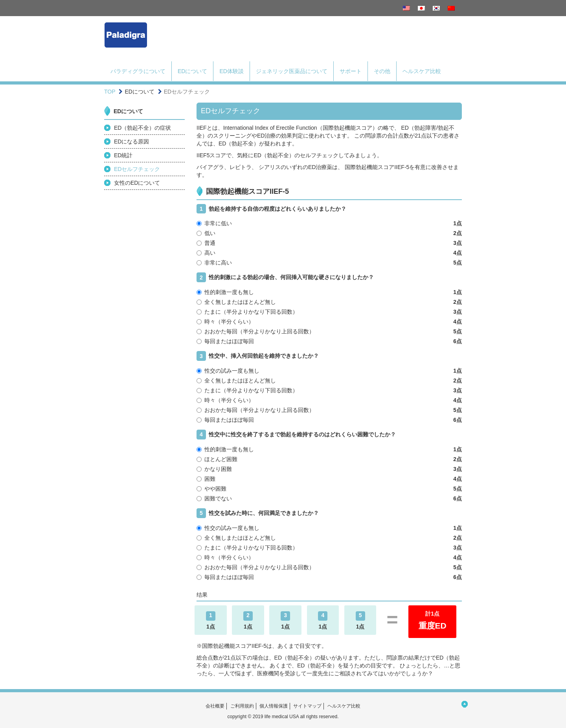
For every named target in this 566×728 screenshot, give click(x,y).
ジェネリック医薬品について (292, 71)
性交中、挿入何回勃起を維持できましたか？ (258, 356)
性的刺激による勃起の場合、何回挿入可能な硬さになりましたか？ (285, 277)
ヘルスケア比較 (422, 71)
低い (329, 233)
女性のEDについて (137, 183)
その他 (382, 71)
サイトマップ (307, 706)
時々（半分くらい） (329, 322)
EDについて (192, 71)
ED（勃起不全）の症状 (142, 128)
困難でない (329, 498)
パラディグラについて (138, 71)
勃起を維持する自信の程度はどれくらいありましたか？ (271, 209)
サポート (351, 71)
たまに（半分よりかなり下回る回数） (329, 312)
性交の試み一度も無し (329, 371)
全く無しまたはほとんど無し (329, 302)
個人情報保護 (274, 706)
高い (329, 253)
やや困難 (329, 489)
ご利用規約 (242, 706)
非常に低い (329, 223)
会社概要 (215, 706)
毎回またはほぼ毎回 (329, 341)
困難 (329, 479)
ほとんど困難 (329, 459)
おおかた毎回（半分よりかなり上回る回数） (329, 331)
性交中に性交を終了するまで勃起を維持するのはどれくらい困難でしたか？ (296, 435)
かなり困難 (329, 469)
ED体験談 (231, 71)
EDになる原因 (131, 142)
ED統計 (123, 155)
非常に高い (329, 263)
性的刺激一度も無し (329, 292)
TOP (110, 92)
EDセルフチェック (137, 169)
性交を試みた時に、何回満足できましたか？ (258, 513)
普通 (329, 243)
